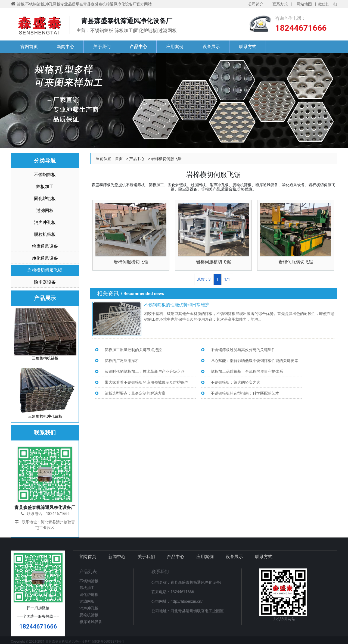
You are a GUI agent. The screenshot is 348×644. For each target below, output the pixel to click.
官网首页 (29, 47)
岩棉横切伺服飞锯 (45, 270)
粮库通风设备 (45, 246)
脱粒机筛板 (45, 234)
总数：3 (204, 279)
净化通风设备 (45, 258)
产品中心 (138, 47)
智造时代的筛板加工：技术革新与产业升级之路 (145, 371)
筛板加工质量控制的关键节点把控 (133, 350)
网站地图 (304, 4)
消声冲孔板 (45, 222)
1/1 (227, 279)
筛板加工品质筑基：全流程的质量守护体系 (247, 371)
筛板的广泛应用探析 (122, 361)
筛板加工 (45, 187)
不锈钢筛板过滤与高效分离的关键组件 (243, 350)
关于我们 (102, 47)
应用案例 (175, 47)
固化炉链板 (45, 198)
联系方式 (280, 4)
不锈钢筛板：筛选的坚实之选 (235, 382)
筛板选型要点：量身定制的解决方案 (135, 393)
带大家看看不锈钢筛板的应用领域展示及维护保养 (147, 382)
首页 (119, 159)
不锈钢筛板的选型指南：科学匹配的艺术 (245, 393)
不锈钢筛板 (45, 175)
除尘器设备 (45, 282)
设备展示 (211, 47)
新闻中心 (66, 47)
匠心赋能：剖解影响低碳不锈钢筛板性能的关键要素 (254, 361)
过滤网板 (45, 210)
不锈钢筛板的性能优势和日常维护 (177, 305)
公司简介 (256, 4)
